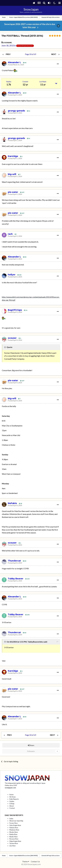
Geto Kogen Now (15, 825)
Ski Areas (13, 797)
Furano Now (14, 823)
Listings (12, 804)
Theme (26, 861)
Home (11, 795)
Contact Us (35, 861)
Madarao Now (14, 830)
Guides (12, 801)
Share (31, 745)
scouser (8, 42)
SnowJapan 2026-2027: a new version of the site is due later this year (30, 26)
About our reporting (16, 821)
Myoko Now (14, 832)
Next (54, 54)
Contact (12, 808)
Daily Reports (14, 799)
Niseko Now (13, 837)
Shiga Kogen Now (15, 841)
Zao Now (12, 846)
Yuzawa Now (14, 843)
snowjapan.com (10, 788)
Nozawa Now (14, 839)
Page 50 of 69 (31, 54)
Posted (16, 65)
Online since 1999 (11, 785)
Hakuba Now (14, 828)
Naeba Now (13, 834)
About (12, 806)
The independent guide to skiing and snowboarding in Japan (25, 783)
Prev (8, 54)
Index (11, 819)
